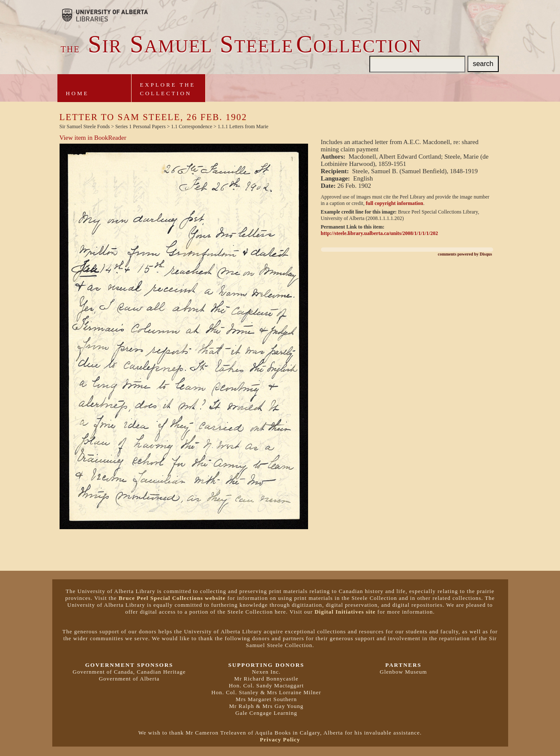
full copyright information (395, 203)
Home (78, 93)
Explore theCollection (168, 89)
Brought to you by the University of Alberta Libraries (105, 15)
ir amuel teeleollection (241, 46)
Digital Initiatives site (345, 612)
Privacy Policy (280, 739)
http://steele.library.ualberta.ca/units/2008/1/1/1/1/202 (380, 233)
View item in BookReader (93, 138)
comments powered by (465, 254)
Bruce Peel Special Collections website (172, 598)
